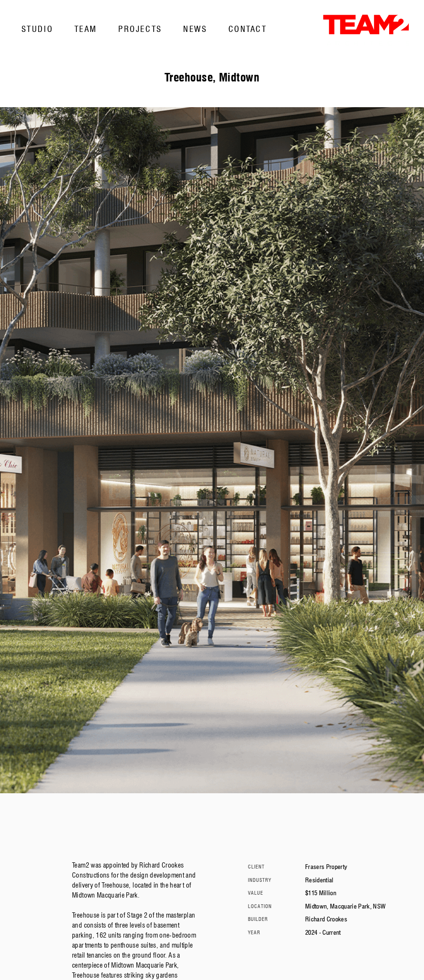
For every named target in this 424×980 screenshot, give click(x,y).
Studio (37, 29)
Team (86, 29)
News (195, 29)
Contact (248, 29)
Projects (140, 29)
